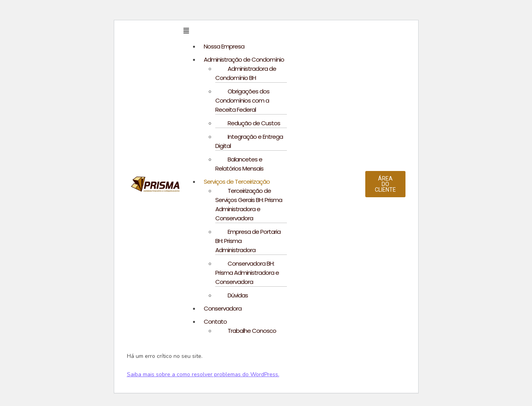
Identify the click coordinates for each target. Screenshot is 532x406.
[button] (274, 31)
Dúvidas (238, 295)
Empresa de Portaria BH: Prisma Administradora (248, 241)
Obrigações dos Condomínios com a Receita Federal (242, 100)
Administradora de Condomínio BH (246, 73)
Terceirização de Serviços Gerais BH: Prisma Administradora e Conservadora (249, 204)
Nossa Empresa (224, 46)
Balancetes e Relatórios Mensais (239, 164)
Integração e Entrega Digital (249, 141)
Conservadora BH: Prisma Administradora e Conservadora (247, 273)
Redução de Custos (254, 123)
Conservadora (223, 308)
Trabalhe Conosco (252, 331)
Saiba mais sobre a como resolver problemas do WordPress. (203, 374)
